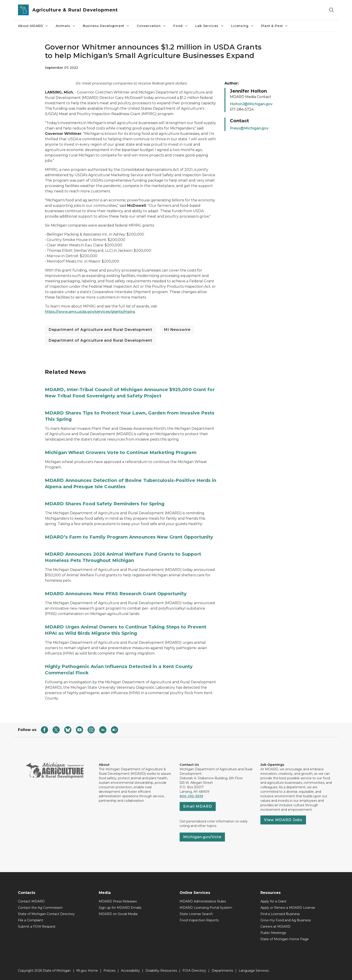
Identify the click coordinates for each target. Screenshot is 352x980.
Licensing (242, 26)
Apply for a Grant (273, 901)
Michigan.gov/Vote (202, 837)
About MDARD (33, 26)
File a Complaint (31, 920)
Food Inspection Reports (199, 920)
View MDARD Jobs (283, 820)
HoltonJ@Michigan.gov (251, 104)
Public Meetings (273, 933)
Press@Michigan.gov (249, 128)
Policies (109, 971)
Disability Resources (161, 971)
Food (181, 26)
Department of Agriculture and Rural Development (100, 330)
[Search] (331, 10)
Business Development (106, 26)
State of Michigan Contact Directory (46, 914)
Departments (222, 971)
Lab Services (210, 26)
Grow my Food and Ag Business (286, 920)
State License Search (196, 914)
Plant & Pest (275, 26)
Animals (66, 26)
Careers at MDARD (275, 927)
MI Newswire (177, 330)
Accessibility (130, 971)
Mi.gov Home (87, 971)
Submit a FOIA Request (37, 927)
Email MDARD (198, 806)
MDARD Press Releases (118, 901)
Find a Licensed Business (280, 914)
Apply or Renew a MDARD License (288, 908)
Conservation (151, 26)
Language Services (254, 971)
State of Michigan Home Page (285, 939)
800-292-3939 (191, 796)
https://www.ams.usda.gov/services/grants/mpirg (90, 312)
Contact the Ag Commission (40, 908)
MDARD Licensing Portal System (206, 908)
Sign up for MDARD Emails (120, 908)
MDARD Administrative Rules (203, 901)
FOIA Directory (194, 971)
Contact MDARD (31, 901)
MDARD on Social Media (118, 914)
